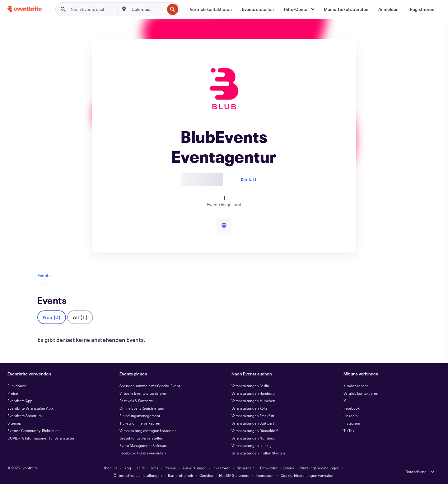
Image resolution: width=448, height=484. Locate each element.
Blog (127, 468)
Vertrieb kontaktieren (361, 393)
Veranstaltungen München (253, 401)
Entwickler (269, 468)
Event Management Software (143, 445)
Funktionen (17, 386)
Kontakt (249, 179)
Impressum (265, 475)
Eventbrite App (20, 401)
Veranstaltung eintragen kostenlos (148, 430)
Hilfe (141, 468)
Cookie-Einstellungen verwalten (308, 475)
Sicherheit (245, 468)
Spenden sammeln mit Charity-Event (150, 386)
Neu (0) (52, 317)
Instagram (352, 423)
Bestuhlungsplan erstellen (141, 438)
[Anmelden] (388, 9)
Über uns (110, 468)
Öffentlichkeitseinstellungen (138, 475)
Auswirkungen (194, 468)
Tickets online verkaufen (140, 423)
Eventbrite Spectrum (25, 416)
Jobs (155, 468)
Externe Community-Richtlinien (34, 430)
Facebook (352, 408)
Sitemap (14, 423)
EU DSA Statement (234, 475)
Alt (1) (80, 317)
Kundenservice (356, 386)
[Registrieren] (422, 9)
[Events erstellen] (258, 9)
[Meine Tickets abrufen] (346, 9)
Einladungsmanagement (140, 416)
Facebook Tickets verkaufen (143, 453)
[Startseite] (25, 9)
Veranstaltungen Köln (249, 408)
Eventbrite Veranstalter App (30, 408)
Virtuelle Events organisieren (143, 393)
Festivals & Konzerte (136, 401)
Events (44, 275)
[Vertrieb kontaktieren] (211, 9)
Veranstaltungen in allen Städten (258, 453)
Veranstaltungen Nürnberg (254, 438)
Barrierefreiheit (181, 475)
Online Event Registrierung (142, 408)
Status (289, 468)
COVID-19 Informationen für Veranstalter (41, 438)
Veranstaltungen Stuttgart (253, 423)
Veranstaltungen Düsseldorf (255, 430)
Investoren (222, 468)
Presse (170, 468)
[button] (299, 9)
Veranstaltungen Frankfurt (253, 416)
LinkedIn (351, 416)
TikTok (349, 430)
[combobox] (147, 9)
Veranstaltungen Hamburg (253, 393)
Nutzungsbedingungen (320, 468)
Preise (13, 393)
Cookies (206, 475)
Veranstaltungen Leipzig (252, 445)
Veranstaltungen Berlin (250, 386)
